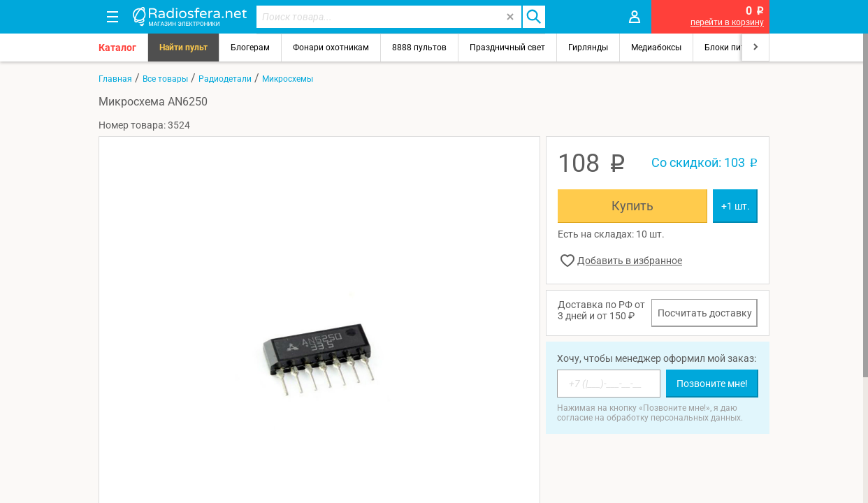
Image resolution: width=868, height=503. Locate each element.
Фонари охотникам (331, 48)
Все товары (165, 79)
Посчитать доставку (705, 313)
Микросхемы (288, 79)
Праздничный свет (507, 48)
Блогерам (250, 48)
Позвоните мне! (712, 384)
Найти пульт (183, 48)
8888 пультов (419, 48)
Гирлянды (588, 48)
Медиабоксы (656, 48)
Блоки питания (735, 48)
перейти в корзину (727, 22)
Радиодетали (225, 79)
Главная (115, 79)
